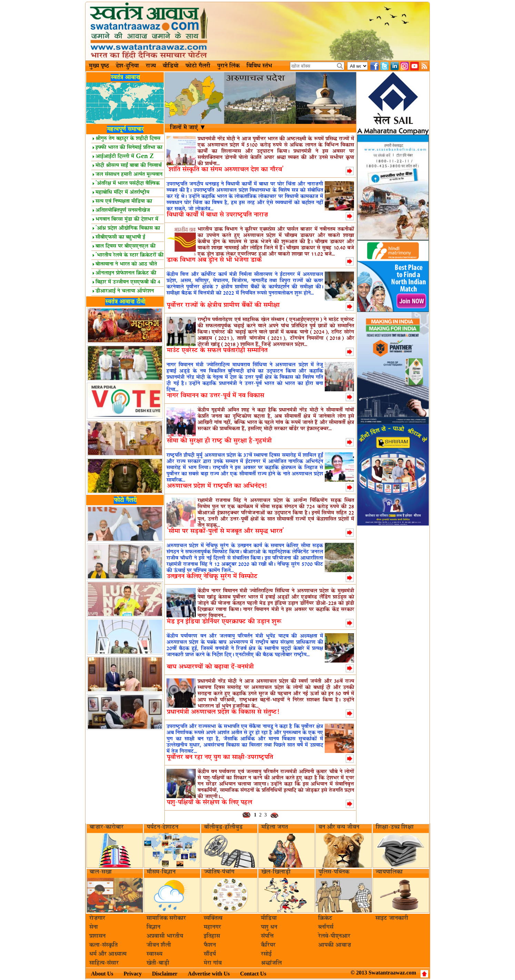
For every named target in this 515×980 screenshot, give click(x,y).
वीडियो (171, 66)
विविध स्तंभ (259, 66)
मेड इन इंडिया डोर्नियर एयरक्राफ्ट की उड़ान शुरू (224, 622)
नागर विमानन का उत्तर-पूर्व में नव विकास (215, 396)
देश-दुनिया (127, 66)
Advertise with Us (209, 974)
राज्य (151, 66)
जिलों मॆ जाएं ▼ (188, 128)
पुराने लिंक (228, 66)
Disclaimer (165, 974)
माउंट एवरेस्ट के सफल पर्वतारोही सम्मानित (217, 350)
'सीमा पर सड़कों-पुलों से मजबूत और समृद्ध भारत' (225, 531)
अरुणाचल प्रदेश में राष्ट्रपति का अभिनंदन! (217, 486)
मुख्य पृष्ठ (99, 66)
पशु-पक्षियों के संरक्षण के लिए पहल (209, 802)
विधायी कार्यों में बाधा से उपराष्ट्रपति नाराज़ (217, 215)
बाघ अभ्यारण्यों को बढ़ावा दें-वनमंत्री (210, 667)
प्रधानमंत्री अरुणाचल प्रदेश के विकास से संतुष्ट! (223, 712)
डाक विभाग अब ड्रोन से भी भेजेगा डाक (214, 260)
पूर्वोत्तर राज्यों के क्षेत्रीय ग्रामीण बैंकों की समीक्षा (223, 305)
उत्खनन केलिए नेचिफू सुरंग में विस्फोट (212, 576)
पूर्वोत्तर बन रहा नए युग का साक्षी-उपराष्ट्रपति (220, 757)
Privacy (132, 974)
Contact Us (253, 974)
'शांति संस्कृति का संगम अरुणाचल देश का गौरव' (225, 170)
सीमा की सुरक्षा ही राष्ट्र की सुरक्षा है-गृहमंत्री (219, 441)
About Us (102, 974)
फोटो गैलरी (198, 66)
